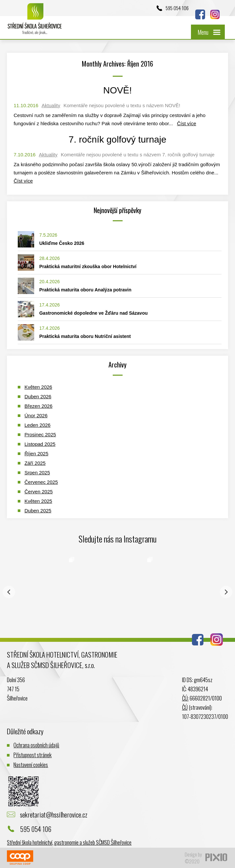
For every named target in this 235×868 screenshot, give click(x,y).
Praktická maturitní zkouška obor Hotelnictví (88, 266)
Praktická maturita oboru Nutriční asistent (85, 336)
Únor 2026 (36, 415)
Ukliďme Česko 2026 (62, 243)
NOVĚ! (117, 90)
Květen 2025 (38, 501)
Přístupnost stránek (33, 755)
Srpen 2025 (37, 473)
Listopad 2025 (40, 444)
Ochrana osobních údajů (36, 745)
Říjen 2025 (36, 454)
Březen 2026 (38, 406)
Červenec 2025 (41, 482)
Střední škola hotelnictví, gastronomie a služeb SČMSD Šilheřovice (69, 842)
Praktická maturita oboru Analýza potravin (85, 290)
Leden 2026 (37, 425)
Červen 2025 (38, 492)
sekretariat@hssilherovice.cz (54, 815)
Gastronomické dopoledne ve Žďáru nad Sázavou (93, 313)
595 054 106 (177, 8)
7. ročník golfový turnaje (117, 139)
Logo (35, 22)
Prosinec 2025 (40, 434)
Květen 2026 (38, 387)
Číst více (186, 123)
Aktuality (51, 105)
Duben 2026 (38, 396)
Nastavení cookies (31, 765)
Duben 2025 (38, 511)
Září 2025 (35, 463)
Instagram (215, 14)
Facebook (200, 14)
